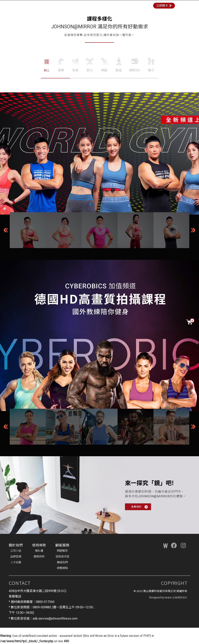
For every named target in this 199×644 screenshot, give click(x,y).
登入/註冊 (191, 4)
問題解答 (62, 551)
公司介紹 (16, 551)
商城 (119, 4)
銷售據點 (62, 568)
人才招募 (16, 562)
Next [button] (193, 230)
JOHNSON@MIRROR (52, 4)
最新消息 (146, 4)
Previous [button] (6, 230)
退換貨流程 (62, 557)
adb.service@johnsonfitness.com (55, 618)
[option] (28, 230)
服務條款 (39, 557)
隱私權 (39, 551)
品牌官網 (16, 557)
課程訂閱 (130, 4)
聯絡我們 (62, 562)
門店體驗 (107, 4)
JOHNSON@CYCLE (84, 4)
